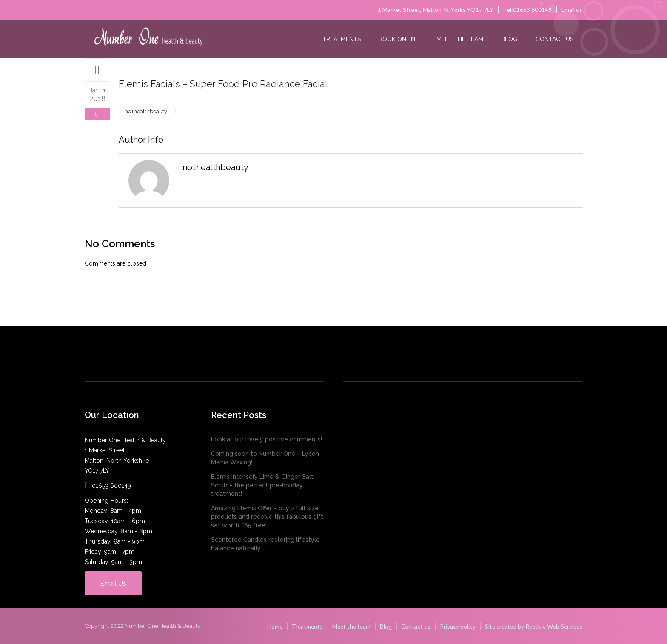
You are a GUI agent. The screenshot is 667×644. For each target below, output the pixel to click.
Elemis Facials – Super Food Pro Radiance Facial (231, 84)
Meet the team (460, 39)
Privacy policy (454, 625)
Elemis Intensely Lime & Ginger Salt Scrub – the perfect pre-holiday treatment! (262, 485)
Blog (509, 39)
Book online (399, 39)
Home (268, 625)
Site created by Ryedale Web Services (532, 625)
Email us (572, 10)
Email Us (117, 582)
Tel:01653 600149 (527, 10)
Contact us (554, 39)
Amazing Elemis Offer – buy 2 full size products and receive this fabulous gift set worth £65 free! (267, 516)
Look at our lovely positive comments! (267, 439)
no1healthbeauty (146, 111)
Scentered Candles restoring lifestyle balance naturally (265, 544)
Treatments (342, 39)
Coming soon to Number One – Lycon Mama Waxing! (265, 458)
